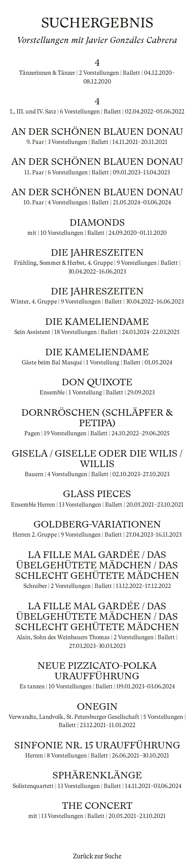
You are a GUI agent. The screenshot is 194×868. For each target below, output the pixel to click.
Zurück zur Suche (97, 856)
